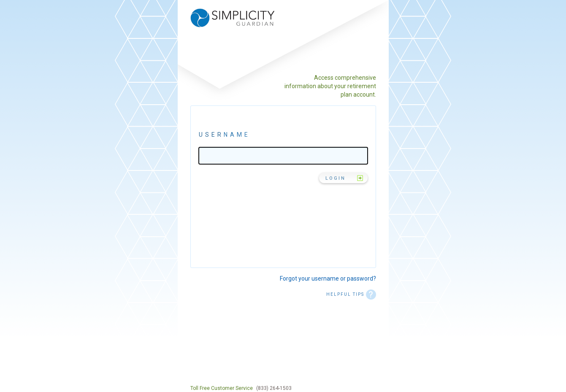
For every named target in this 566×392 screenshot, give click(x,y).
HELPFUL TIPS (351, 294)
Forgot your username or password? (328, 278)
